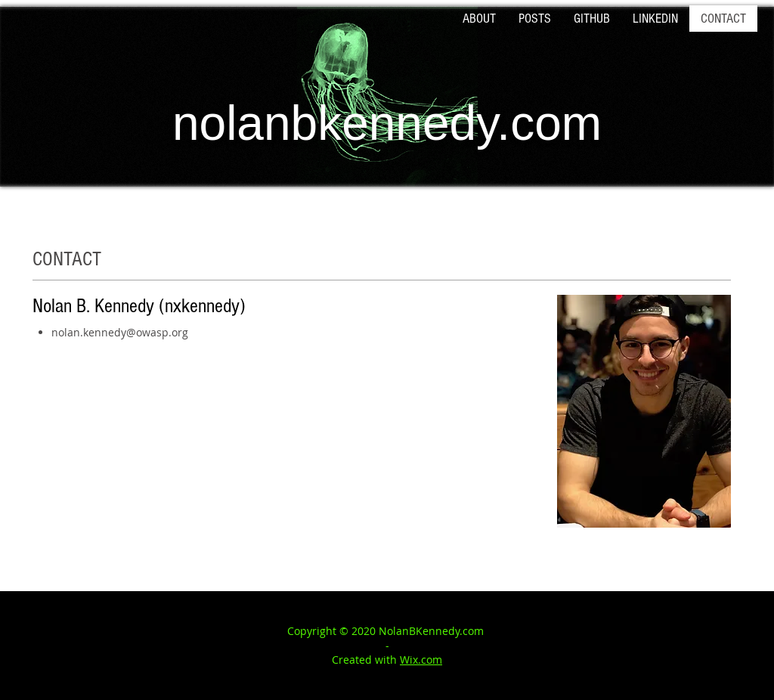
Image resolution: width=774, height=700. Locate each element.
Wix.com (421, 660)
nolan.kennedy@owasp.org (120, 332)
